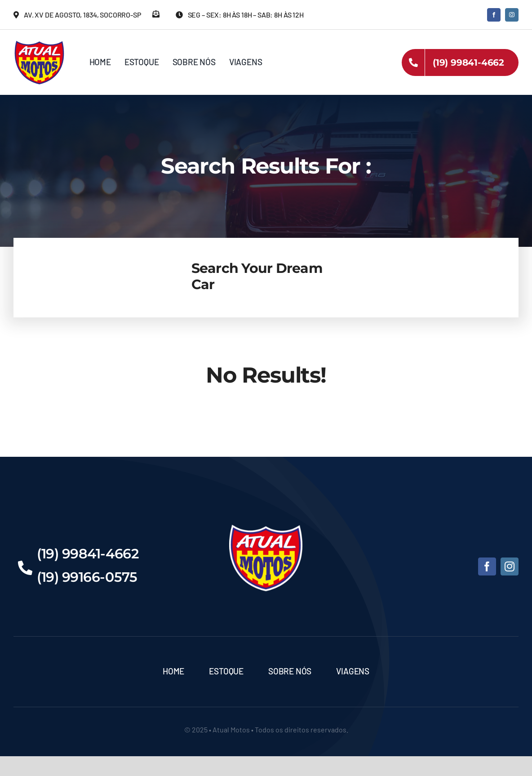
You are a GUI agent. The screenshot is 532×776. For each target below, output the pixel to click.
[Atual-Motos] (39, 43)
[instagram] (512, 15)
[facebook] (494, 15)
